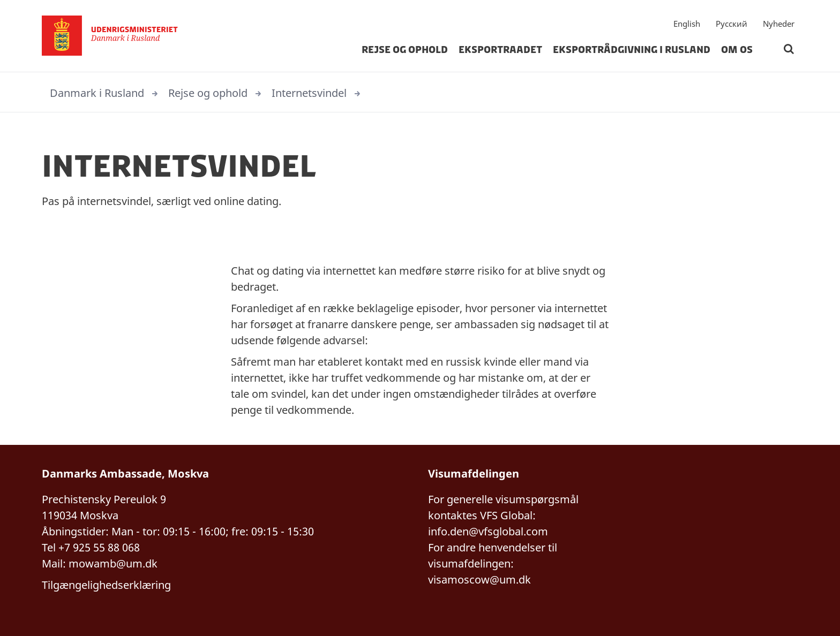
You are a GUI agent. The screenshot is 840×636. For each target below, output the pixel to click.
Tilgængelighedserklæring (106, 585)
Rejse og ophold (405, 50)
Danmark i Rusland (97, 93)
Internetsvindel (309, 93)
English (687, 24)
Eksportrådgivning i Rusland (632, 50)
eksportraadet (500, 50)
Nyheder (779, 24)
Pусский (732, 24)
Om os (737, 50)
